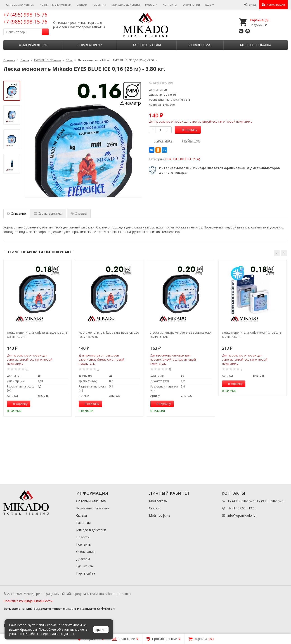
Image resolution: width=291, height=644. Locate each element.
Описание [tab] (16, 213)
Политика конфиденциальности (28, 601)
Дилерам (83, 559)
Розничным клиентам (56, 5)
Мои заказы (158, 501)
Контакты (170, 5)
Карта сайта (86, 573)
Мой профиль (160, 515)
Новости (151, 5)
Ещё (210, 5)
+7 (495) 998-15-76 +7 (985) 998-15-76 (25, 18)
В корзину (187, 130)
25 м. (168, 159)
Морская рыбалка (256, 45)
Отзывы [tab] (79, 213)
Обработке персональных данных (49, 634)
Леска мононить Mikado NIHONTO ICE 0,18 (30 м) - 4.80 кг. (252, 335)
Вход (250, 5)
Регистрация (273, 5)
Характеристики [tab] (48, 213)
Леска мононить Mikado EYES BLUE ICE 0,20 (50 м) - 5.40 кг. (180, 335)
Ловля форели (90, 45)
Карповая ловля (147, 45)
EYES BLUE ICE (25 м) (186, 159)
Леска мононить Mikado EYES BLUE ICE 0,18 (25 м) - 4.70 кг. (37, 335)
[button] (277, 253)
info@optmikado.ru (241, 515)
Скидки (82, 5)
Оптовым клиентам (20, 5)
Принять (101, 630)
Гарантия (99, 5)
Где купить (85, 566)
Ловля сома (200, 45)
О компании (191, 5)
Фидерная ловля (33, 45)
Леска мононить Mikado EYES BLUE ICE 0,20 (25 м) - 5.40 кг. (109, 335)
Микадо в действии (126, 5)
